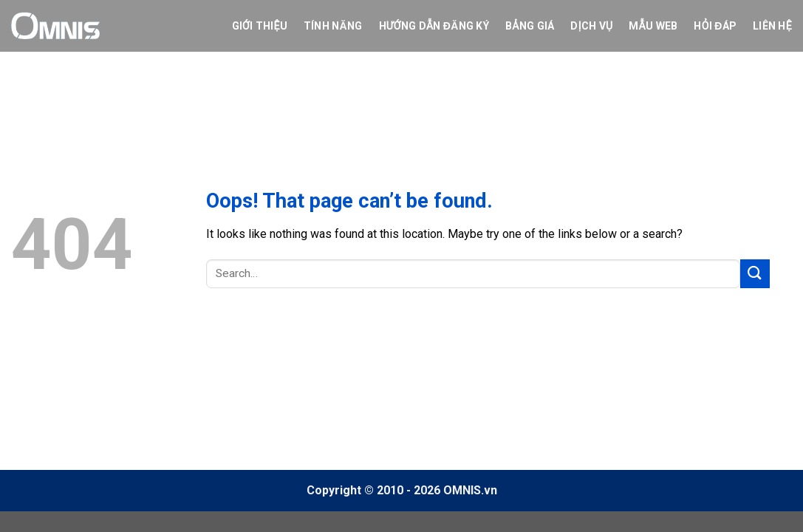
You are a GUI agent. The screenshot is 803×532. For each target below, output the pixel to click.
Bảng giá (530, 26)
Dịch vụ (591, 26)
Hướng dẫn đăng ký (434, 26)
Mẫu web (653, 26)
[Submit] (755, 274)
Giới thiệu (260, 26)
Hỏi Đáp (715, 26)
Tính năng (333, 26)
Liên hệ (772, 26)
